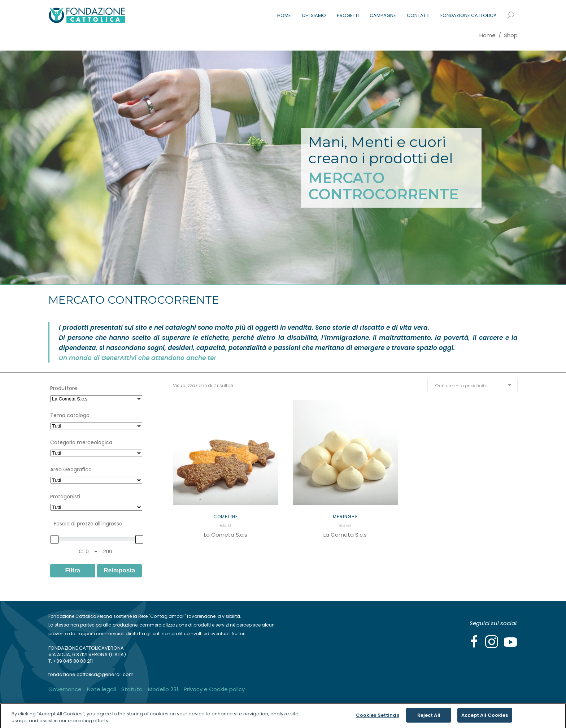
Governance (65, 689)
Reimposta (119, 570)
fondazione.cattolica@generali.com (91, 674)
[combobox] (473, 385)
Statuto (132, 689)
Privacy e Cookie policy (214, 689)
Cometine (226, 517)
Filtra (73, 570)
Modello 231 (163, 689)
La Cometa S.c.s (226, 535)
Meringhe (345, 517)
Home (487, 35)
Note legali (101, 689)
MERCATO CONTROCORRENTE (384, 186)
